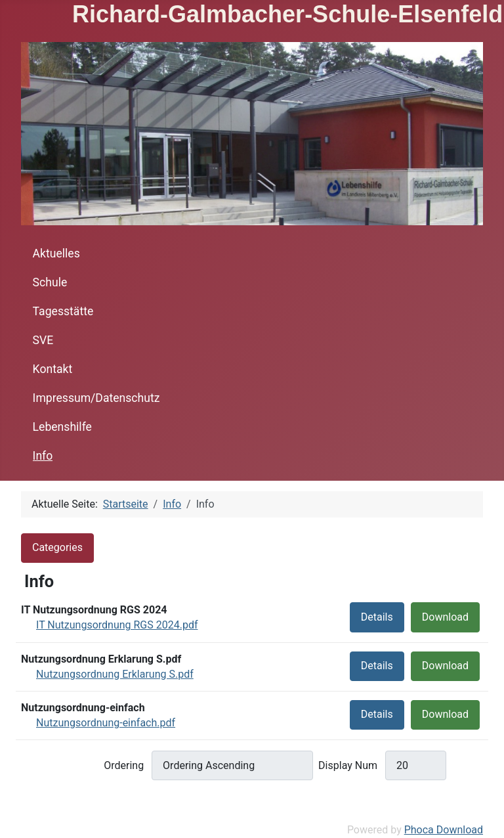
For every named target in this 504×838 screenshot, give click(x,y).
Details (377, 617)
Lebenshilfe (62, 427)
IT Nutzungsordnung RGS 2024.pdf (117, 625)
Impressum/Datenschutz (96, 398)
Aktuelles (56, 254)
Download (445, 617)
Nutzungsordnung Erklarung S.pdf (115, 674)
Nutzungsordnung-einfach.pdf (106, 723)
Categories (57, 547)
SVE (43, 340)
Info (43, 456)
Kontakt (53, 369)
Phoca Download (444, 830)
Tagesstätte (63, 311)
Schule (50, 282)
